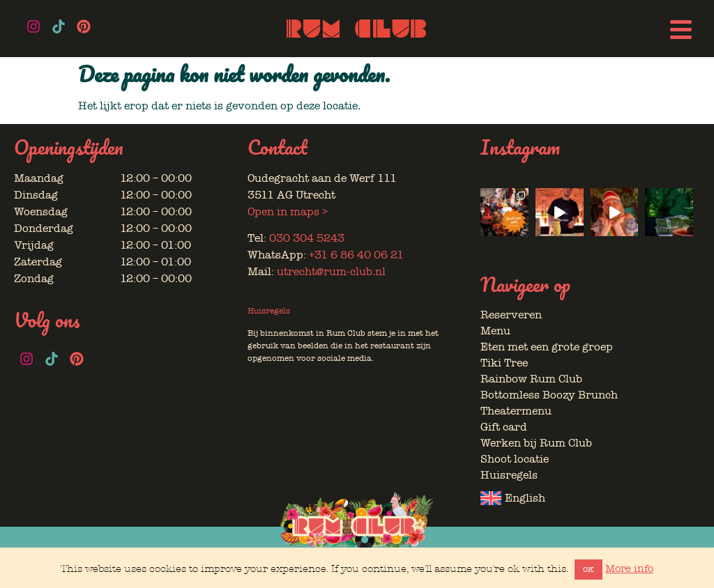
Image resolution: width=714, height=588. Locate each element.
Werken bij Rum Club (536, 443)
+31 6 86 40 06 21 (356, 255)
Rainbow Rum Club (531, 379)
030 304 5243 (307, 238)
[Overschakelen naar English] (587, 498)
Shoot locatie (515, 459)
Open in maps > (288, 212)
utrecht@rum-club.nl (331, 272)
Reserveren (511, 315)
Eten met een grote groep (547, 347)
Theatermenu (516, 411)
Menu (495, 331)
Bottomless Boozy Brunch (549, 395)
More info (629, 568)
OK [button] (588, 570)
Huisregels (269, 311)
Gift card (504, 427)
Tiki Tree (504, 363)
